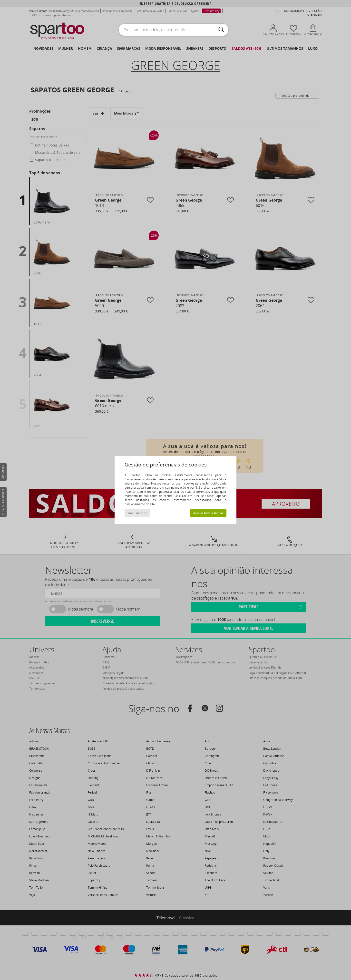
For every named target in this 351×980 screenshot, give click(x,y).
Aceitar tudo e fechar (208, 513)
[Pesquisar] (221, 30)
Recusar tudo (138, 513)
